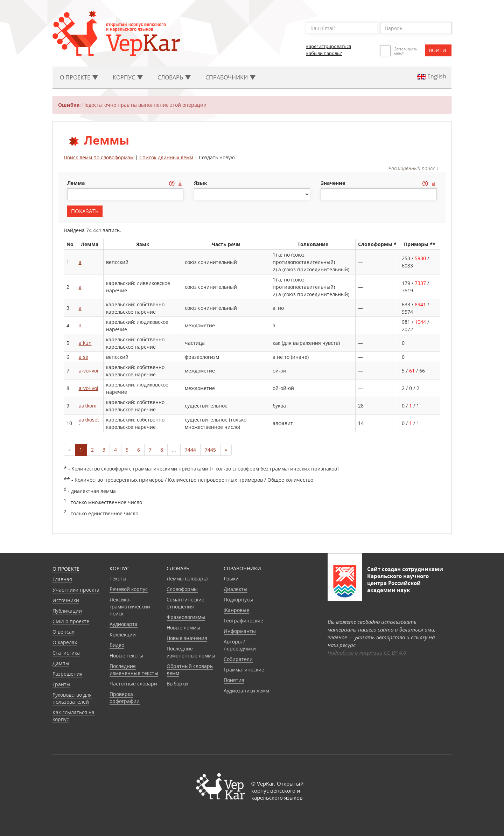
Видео (117, 645)
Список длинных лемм (166, 157)
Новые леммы (183, 628)
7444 (190, 450)
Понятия (234, 680)
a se (83, 357)
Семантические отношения (185, 603)
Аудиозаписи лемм (246, 691)
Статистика (66, 653)
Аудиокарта (124, 624)
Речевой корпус (129, 589)
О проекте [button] (79, 77)
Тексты (118, 579)
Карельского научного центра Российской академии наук (398, 583)
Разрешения (68, 674)
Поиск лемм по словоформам (99, 157)
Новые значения (187, 638)
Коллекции (123, 635)
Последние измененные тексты (134, 670)
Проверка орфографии (125, 698)
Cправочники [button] (230, 77)
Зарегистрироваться (328, 46)
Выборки (177, 684)
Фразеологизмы (186, 617)
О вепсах (63, 632)
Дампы (61, 663)
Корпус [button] (128, 77)
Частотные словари (133, 684)
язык (201, 183)
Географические (243, 621)
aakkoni (88, 406)
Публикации (67, 611)
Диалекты (236, 589)
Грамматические (244, 670)
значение (334, 183)
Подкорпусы (238, 600)
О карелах (65, 642)
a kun (85, 343)
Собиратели (238, 659)
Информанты (240, 631)
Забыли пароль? (324, 53)
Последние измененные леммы (191, 652)
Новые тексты (126, 656)
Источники (66, 600)
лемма (77, 183)
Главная (62, 579)
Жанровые (236, 610)
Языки (231, 579)
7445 (210, 450)
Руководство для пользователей (72, 698)
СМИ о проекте (71, 621)
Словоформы (182, 589)
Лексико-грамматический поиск (130, 607)
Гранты (61, 684)
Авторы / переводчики (240, 645)
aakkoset (89, 420)
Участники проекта (76, 590)
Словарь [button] (174, 77)
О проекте (66, 569)
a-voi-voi (89, 371)
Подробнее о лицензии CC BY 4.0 (367, 653)
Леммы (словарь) (187, 579)
